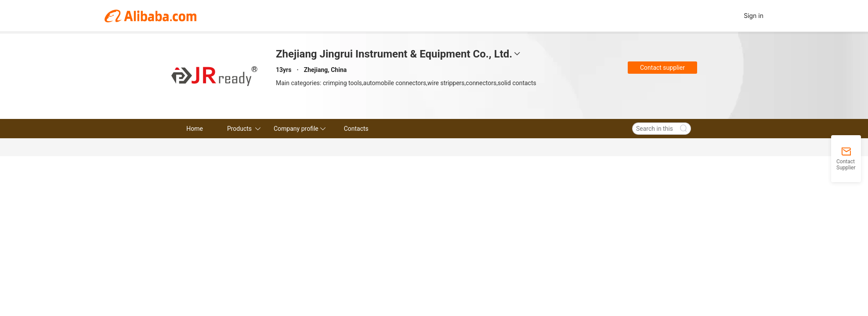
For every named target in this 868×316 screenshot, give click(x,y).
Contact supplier (662, 68)
